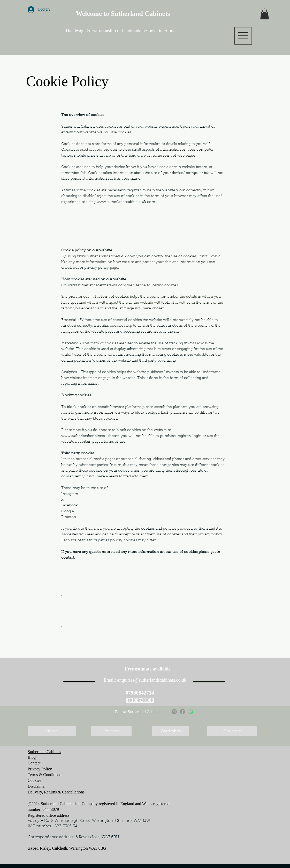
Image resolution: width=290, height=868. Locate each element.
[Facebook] (182, 712)
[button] (243, 36)
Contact (35, 763)
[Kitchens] (111, 731)
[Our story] (232, 731)
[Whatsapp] (191, 712)
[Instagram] (174, 712)
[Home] (52, 731)
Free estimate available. (149, 669)
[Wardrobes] (171, 731)
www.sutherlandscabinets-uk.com (126, 202)
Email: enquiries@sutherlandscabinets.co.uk (145, 680)
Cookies (34, 780)
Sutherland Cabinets (44, 752)
